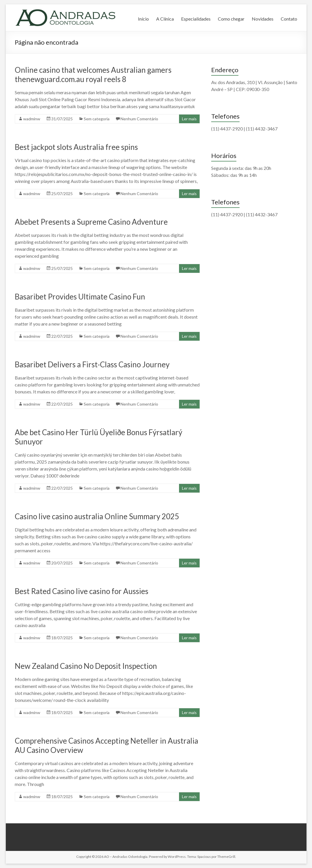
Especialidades (196, 19)
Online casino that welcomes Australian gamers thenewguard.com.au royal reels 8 (93, 75)
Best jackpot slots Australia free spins (76, 147)
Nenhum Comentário (139, 119)
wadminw (32, 119)
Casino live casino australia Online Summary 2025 (97, 516)
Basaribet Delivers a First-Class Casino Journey (92, 364)
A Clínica (165, 19)
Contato (289, 19)
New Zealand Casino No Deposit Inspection (86, 666)
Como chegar (231, 19)
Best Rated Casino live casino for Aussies (82, 591)
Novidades (263, 19)
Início (143, 19)
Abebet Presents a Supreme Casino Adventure (91, 222)
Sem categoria (97, 119)
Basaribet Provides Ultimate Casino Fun (80, 297)
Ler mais (189, 119)
